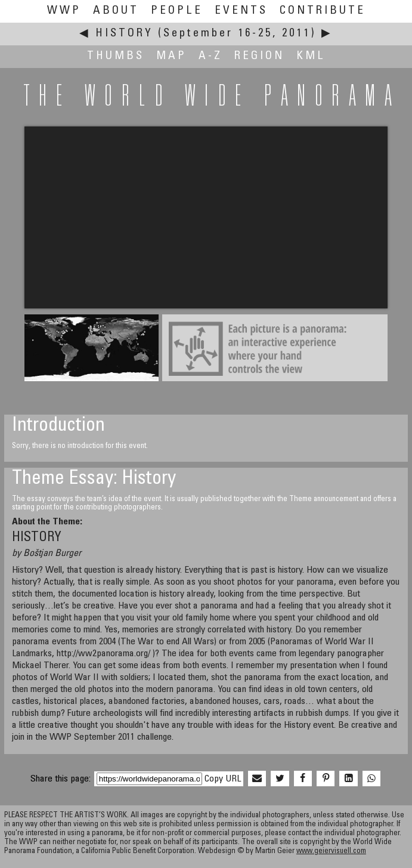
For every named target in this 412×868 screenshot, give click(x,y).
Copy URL (223, 779)
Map (171, 56)
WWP (64, 11)
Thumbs (116, 56)
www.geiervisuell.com (331, 852)
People (177, 11)
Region (259, 56)
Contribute (323, 11)
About (116, 11)
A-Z (210, 56)
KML (311, 56)
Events (241, 11)
